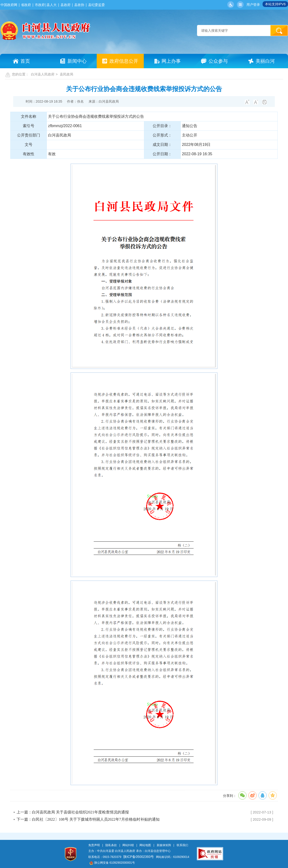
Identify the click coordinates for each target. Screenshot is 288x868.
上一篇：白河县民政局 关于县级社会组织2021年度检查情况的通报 (73, 812)
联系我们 (182, 845)
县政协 (79, 5)
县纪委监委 (96, 5)
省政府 (26, 5)
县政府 (66, 5)
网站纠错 (128, 845)
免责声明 (94, 845)
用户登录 (253, 5)
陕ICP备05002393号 (139, 857)
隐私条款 (111, 845)
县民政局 (66, 74)
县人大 (52, 5)
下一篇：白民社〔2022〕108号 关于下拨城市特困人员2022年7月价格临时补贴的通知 (88, 819)
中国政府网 (9, 5)
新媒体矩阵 (164, 845)
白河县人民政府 (43, 74)
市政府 (40, 5)
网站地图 (145, 845)
